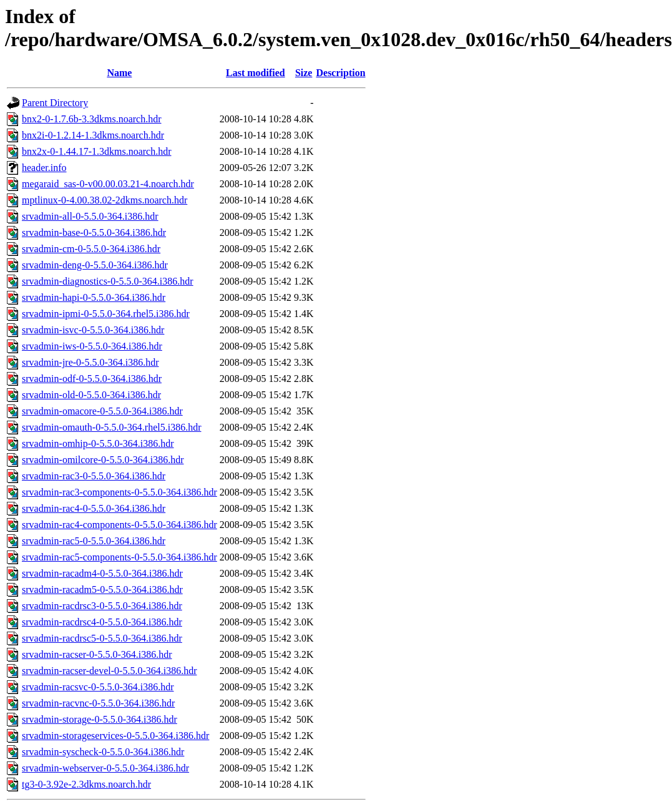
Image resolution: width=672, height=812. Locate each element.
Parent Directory (55, 103)
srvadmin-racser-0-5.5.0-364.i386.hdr (97, 654)
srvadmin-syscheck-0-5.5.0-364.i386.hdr (103, 752)
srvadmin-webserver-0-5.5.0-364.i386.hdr (105, 768)
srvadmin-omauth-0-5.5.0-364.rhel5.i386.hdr (112, 427)
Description (340, 73)
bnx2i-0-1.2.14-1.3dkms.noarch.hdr (93, 135)
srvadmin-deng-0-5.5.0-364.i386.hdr (95, 265)
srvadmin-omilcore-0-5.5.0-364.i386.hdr (103, 460)
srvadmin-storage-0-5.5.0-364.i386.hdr (100, 719)
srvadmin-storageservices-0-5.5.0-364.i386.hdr (115, 736)
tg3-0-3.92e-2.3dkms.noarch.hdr (86, 784)
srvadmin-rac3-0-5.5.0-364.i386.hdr (94, 476)
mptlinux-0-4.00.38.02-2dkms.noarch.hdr (105, 200)
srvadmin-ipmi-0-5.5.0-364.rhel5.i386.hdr (106, 314)
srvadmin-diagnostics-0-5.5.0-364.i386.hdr (108, 281)
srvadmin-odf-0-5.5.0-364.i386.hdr (92, 379)
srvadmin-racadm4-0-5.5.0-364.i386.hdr (102, 573)
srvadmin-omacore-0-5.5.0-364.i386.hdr (102, 411)
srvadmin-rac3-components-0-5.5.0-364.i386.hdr (119, 492)
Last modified (256, 73)
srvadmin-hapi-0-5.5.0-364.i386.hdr (94, 297)
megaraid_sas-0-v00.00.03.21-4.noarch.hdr (108, 184)
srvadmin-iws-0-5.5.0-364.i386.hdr (92, 346)
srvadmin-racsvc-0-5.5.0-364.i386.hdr (98, 687)
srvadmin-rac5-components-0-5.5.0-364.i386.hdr (119, 557)
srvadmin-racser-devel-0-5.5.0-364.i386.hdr (109, 671)
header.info (44, 168)
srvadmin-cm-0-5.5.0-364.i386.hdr (91, 249)
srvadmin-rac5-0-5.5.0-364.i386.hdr (94, 541)
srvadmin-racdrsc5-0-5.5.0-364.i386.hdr (102, 638)
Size (304, 73)
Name (119, 73)
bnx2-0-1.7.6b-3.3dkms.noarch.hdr (92, 119)
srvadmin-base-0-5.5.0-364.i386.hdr (94, 232)
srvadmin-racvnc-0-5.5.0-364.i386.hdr (98, 703)
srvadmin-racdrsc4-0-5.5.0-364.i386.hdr (102, 622)
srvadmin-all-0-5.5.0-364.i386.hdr (90, 216)
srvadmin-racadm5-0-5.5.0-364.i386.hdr (102, 589)
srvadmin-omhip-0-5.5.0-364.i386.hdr (98, 443)
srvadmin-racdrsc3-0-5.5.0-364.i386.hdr (102, 606)
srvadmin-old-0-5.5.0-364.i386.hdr (91, 395)
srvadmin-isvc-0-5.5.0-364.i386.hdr (93, 330)
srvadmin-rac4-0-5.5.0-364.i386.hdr (94, 508)
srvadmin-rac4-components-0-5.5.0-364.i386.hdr (119, 525)
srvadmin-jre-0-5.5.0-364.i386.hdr (90, 362)
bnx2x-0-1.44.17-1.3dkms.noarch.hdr (97, 151)
